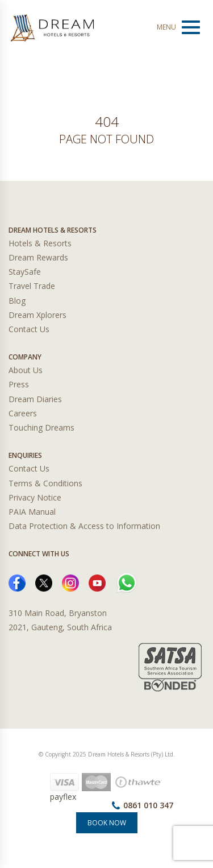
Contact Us (29, 329)
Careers (23, 413)
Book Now (107, 823)
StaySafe (25, 272)
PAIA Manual (32, 512)
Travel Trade (32, 286)
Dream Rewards (38, 257)
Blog (17, 301)
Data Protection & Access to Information (84, 526)
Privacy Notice (35, 497)
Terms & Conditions (45, 483)
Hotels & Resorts (40, 243)
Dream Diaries (35, 399)
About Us (26, 370)
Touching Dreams (41, 427)
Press (19, 384)
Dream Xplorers (37, 315)
